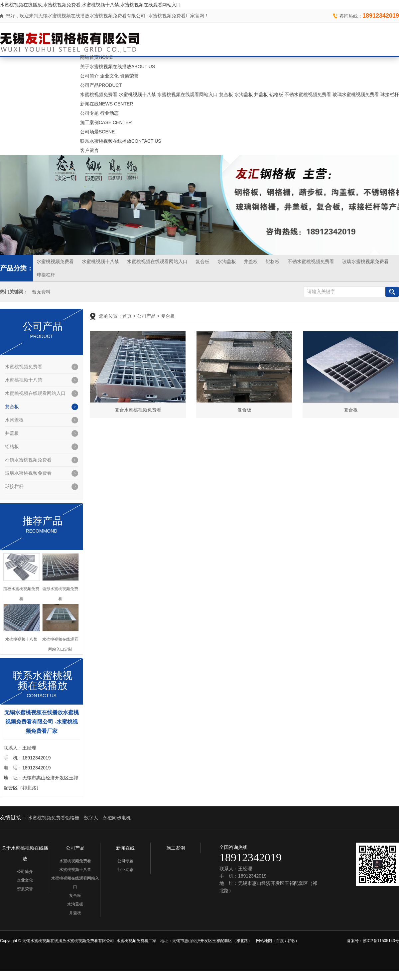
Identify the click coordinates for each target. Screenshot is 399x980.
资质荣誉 (129, 76)
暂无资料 (41, 292)
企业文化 (109, 76)
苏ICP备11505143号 (381, 941)
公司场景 (97, 132)
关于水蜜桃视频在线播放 (118, 67)
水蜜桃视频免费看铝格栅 (54, 818)
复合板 (226, 94)
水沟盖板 (244, 94)
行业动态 (109, 113)
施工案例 (106, 122)
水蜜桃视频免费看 (99, 94)
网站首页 (96, 57)
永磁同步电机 (117, 818)
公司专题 (89, 113)
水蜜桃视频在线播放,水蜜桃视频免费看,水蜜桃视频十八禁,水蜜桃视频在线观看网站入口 (90, 5)
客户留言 (89, 150)
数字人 (91, 818)
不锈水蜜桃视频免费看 (308, 94)
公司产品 (101, 85)
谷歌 (291, 941)
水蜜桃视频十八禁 (137, 94)
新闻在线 (107, 104)
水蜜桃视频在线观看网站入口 (188, 94)
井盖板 (261, 94)
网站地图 (264, 941)
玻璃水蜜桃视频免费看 (356, 94)
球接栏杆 (390, 94)
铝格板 (276, 94)
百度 (280, 941)
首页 (127, 316)
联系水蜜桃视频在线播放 (121, 141)
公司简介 (89, 76)
